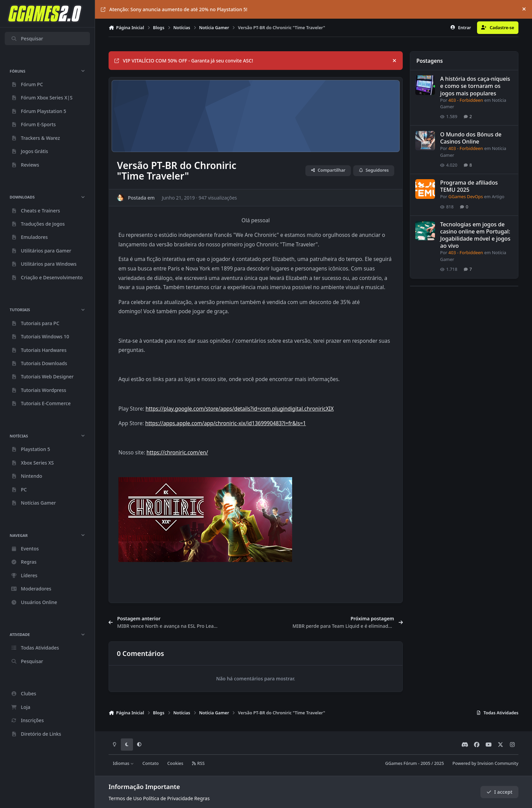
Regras (202, 798)
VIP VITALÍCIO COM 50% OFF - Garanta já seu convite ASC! (184, 61)
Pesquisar (27, 39)
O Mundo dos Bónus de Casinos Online (471, 138)
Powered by (486, 763)
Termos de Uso (125, 798)
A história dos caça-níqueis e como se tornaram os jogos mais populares (475, 86)
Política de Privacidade (168, 798)
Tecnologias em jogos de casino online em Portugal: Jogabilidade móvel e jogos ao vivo (475, 235)
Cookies (175, 763)
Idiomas (123, 763)
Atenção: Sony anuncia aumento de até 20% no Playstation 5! (174, 9)
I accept (499, 792)
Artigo (498, 197)
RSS (198, 763)
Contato (151, 763)
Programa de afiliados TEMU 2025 (469, 186)
